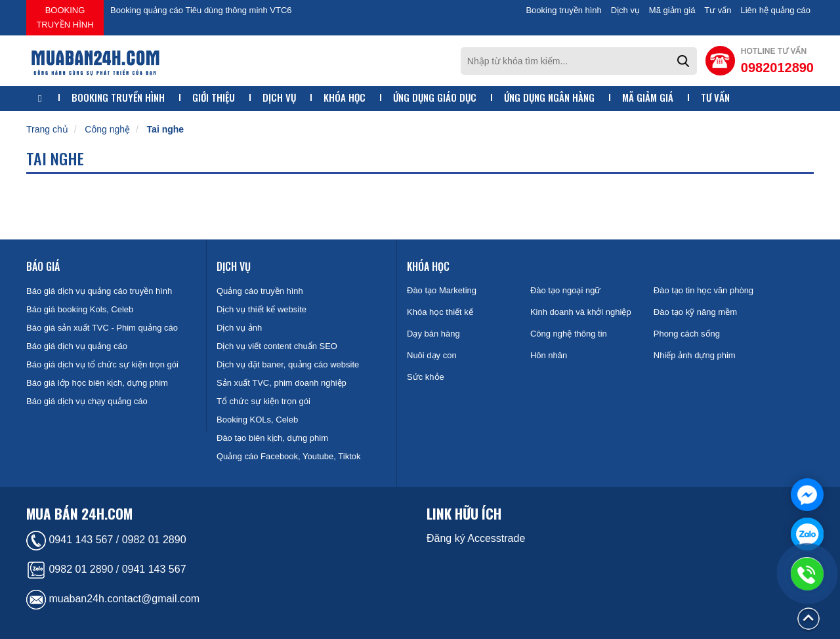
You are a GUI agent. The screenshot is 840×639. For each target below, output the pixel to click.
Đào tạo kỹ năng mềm (695, 312)
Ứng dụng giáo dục (435, 97)
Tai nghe (166, 129)
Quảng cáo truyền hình (260, 291)
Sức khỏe (426, 377)
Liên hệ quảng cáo (775, 10)
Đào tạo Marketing (442, 290)
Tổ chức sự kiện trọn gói (263, 401)
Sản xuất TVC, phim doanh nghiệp (282, 383)
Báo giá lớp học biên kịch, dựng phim (97, 383)
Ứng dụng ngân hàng (549, 97)
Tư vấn (718, 10)
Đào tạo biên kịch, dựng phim (272, 438)
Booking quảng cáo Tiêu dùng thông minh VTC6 (201, 10)
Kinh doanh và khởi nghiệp (581, 312)
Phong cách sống (687, 334)
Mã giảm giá (672, 10)
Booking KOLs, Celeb (257, 420)
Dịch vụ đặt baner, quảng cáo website (288, 364)
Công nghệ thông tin (569, 334)
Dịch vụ (625, 10)
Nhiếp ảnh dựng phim (695, 355)
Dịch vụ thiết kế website (262, 309)
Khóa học (345, 97)
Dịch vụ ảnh (239, 328)
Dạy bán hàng (433, 334)
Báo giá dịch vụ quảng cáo (77, 346)
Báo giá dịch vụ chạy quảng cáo (87, 401)
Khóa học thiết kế (440, 312)
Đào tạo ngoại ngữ (566, 290)
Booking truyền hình (65, 17)
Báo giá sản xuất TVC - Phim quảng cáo (102, 328)
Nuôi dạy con (432, 355)
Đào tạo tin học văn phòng (703, 290)
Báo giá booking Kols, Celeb (80, 309)
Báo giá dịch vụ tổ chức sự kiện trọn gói (102, 364)
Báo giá (43, 266)
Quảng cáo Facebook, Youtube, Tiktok (288, 456)
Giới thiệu (214, 97)
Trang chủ (47, 129)
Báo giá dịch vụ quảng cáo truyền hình (99, 291)
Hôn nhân (549, 355)
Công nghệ (107, 129)
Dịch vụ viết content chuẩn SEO (277, 346)
